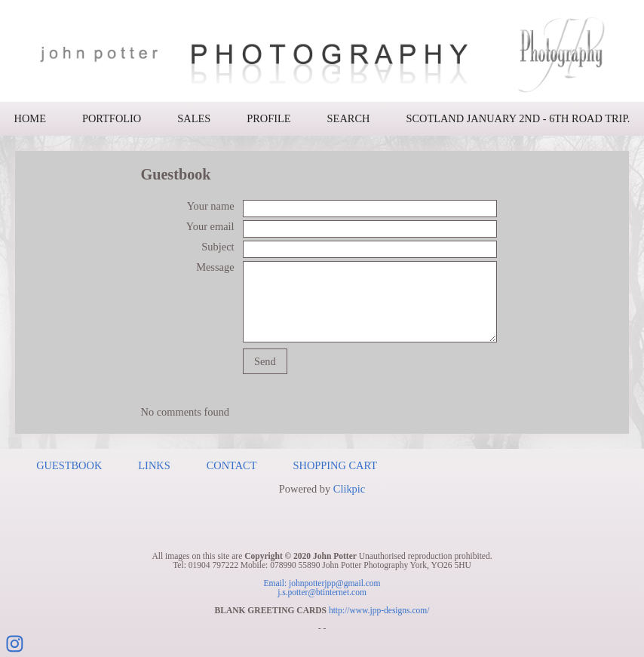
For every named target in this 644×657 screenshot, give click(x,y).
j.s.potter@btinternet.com (322, 592)
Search (349, 118)
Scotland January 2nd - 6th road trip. (518, 118)
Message (215, 267)
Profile (268, 118)
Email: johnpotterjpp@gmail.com (322, 583)
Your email (210, 226)
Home (30, 118)
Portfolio (112, 118)
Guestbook (69, 465)
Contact (232, 465)
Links (154, 465)
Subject (218, 247)
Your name (211, 206)
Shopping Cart (336, 465)
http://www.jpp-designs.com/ (379, 610)
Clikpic (349, 489)
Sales (194, 118)
